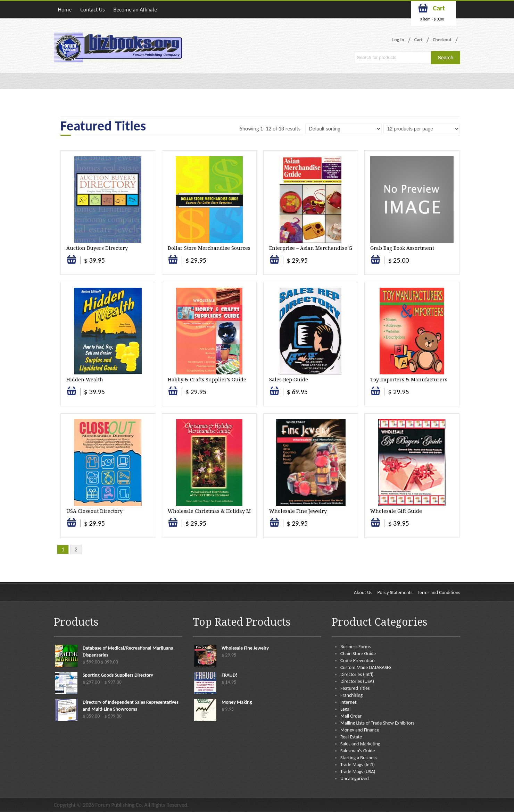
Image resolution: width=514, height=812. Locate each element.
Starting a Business (359, 758)
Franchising (351, 695)
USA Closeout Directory (94, 511)
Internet (348, 702)
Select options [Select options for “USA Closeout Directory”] (72, 526)
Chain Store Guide (358, 654)
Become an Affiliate (135, 10)
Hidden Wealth (85, 380)
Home (65, 10)
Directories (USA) (357, 681)
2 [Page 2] (76, 549)
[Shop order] (343, 129)
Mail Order (351, 716)
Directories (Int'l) (357, 674)
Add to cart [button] (275, 263)
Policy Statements (395, 593)
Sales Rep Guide (289, 380)
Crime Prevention (358, 661)
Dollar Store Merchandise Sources (209, 248)
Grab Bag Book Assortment (402, 248)
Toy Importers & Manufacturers (409, 380)
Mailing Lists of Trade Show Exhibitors (377, 723)
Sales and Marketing (360, 744)
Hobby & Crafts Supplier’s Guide (207, 380)
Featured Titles (355, 688)
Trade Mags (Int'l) (358, 765)
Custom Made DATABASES (366, 667)
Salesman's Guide (358, 751)
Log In (398, 40)
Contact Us (92, 10)
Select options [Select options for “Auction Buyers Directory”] (72, 263)
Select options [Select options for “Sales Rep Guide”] (274, 394)
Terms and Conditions (439, 593)
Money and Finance (360, 730)
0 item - (432, 19)
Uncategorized (355, 779)
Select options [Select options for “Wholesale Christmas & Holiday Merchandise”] (173, 526)
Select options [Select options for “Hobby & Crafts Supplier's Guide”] (173, 394)
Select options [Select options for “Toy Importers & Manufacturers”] (375, 394)
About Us (363, 593)
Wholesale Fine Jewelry (298, 511)
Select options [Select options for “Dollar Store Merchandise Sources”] (173, 263)
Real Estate (351, 737)
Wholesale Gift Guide (396, 511)
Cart (418, 40)
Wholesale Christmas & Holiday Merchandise (223, 511)
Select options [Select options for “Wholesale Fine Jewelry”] (274, 526)
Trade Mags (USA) (358, 772)
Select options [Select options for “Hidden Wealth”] (72, 394)
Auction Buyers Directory (97, 248)
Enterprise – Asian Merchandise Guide (316, 248)
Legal (345, 709)
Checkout (442, 40)
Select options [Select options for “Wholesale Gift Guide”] (375, 526)
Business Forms (355, 647)
